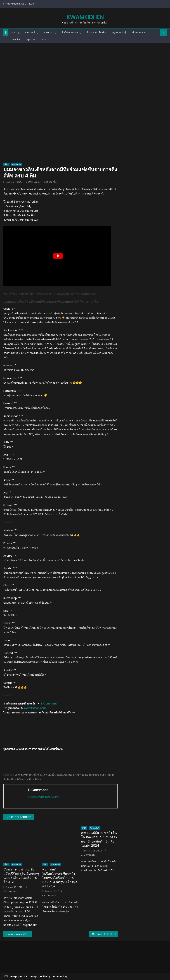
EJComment (33, 182)
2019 (17, 775)
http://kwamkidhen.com (43, 797)
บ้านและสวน (139, 32)
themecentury (59, 976)
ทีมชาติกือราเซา (97, 775)
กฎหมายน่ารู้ (119, 32)
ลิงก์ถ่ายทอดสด (70, 32)
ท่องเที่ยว (16, 39)
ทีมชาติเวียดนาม (20, 779)
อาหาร (45, 39)
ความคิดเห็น (50, 775)
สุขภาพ (31, 39)
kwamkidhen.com (35, 708)
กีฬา (6, 164)
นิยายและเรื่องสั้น (97, 32)
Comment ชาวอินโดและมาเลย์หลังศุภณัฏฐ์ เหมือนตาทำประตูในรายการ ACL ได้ (105, 934)
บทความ (49, 32)
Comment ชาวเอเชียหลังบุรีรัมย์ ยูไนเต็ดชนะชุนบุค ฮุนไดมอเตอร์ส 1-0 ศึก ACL (21, 876)
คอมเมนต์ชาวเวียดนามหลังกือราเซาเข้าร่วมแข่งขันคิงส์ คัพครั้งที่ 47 (20, 934)
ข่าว (14, 32)
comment (27, 775)
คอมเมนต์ (30, 32)
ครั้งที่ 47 (38, 775)
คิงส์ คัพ (72, 775)
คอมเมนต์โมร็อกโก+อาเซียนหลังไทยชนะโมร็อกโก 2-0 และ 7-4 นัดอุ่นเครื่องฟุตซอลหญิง (60, 878)
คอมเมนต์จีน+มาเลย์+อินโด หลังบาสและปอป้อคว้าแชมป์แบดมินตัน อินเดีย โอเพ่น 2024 (99, 839)
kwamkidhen (85, 17)
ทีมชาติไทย (35, 779)
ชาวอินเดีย (83, 775)
